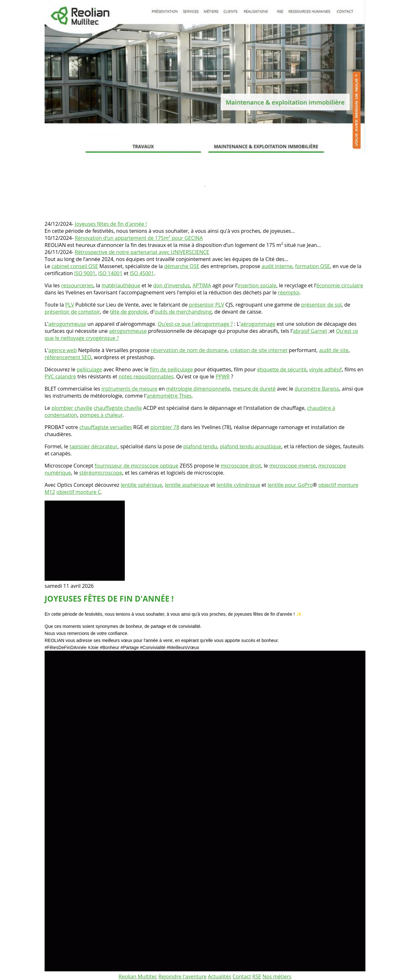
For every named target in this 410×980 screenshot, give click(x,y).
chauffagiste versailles (106, 427)
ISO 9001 (85, 273)
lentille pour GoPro (290, 485)
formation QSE (313, 266)
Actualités (220, 976)
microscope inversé (292, 466)
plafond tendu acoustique (251, 446)
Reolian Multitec (138, 976)
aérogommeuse (67, 324)
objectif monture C (79, 492)
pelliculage (89, 369)
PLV (70, 305)
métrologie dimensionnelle (198, 389)
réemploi (289, 292)
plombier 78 (165, 427)
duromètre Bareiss (317, 389)
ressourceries (77, 285)
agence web (63, 350)
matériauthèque (121, 285)
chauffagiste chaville (118, 408)
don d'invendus (171, 285)
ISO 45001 (142, 273)
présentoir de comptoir (72, 312)
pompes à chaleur (101, 415)
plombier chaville (72, 408)
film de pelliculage (171, 369)
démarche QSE (182, 266)
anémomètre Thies (169, 396)
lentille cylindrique (238, 485)
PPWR (223, 376)
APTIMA (202, 285)
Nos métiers (277, 976)
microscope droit (241, 466)
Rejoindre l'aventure (183, 976)
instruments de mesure (129, 389)
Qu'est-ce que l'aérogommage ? (195, 324)
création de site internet (259, 350)
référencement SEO (68, 357)
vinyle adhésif (326, 369)
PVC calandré (60, 376)
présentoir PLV (206, 305)
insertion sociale (257, 285)
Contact (242, 976)
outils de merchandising (183, 312)
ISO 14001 (110, 273)
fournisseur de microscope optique (137, 466)
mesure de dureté (254, 389)
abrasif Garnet (310, 331)
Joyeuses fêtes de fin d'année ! (111, 224)
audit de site (334, 350)
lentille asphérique (187, 485)
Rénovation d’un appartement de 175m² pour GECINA (139, 238)
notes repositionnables (146, 376)
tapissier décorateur (94, 446)
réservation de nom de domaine (189, 350)
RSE (257, 976)
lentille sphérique (141, 485)
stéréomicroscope (101, 473)
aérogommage (258, 324)
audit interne (277, 266)
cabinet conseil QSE (75, 266)
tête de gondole (129, 312)
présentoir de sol (321, 305)
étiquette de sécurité (282, 369)
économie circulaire (340, 285)
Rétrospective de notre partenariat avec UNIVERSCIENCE (142, 252)
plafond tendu (200, 446)
